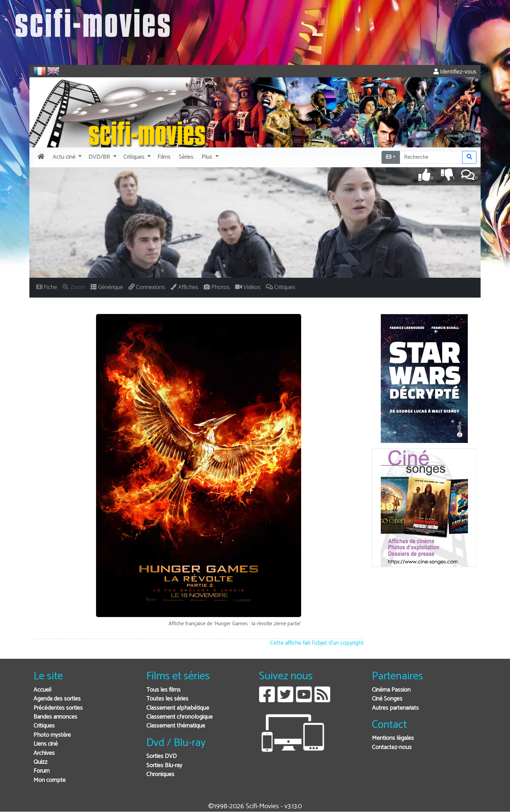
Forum (42, 771)
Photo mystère (52, 735)
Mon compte (50, 780)
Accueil (42, 690)
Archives (44, 753)
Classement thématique (176, 726)
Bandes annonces (55, 717)
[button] (66, 157)
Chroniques (160, 775)
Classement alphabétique (178, 708)
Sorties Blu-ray (164, 766)
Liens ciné (46, 744)
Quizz (41, 762)
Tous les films (163, 690)
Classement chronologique (179, 717)
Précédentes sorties (58, 708)
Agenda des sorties (57, 699)
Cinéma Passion (391, 690)
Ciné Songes (387, 699)
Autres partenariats (395, 708)
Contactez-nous (392, 748)
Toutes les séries (167, 699)
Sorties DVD (162, 756)
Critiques (44, 726)
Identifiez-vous (455, 72)
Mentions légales (393, 738)
